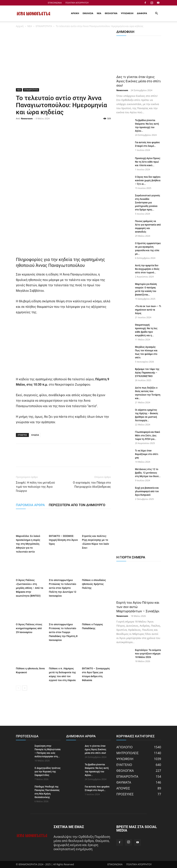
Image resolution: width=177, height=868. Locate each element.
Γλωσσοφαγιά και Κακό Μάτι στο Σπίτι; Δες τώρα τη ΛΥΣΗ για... (147, 436)
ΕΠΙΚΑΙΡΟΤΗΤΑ (44, 26)
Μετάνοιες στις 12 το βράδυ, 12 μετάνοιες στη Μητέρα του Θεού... (148, 473)
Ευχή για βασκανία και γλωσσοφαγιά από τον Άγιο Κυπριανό (147, 491)
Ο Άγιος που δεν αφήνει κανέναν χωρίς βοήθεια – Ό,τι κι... (148, 180)
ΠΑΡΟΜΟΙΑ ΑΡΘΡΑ (30, 505)
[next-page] (25, 688)
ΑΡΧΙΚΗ (75, 13)
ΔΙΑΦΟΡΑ (142, 13)
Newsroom (27, 118)
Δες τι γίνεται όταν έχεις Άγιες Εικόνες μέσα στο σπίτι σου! (139, 81)
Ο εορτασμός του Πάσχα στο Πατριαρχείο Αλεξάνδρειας (92, 485)
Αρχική (20, 26)
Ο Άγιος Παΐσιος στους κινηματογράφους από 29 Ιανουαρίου (29, 628)
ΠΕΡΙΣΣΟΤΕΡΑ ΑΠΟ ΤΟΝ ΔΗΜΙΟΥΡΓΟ (77, 505)
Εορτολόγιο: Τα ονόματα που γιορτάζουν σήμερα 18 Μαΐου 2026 (148, 654)
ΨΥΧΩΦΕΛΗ (127, 13)
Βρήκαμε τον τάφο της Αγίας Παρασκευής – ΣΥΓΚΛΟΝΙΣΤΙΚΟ (147, 373)
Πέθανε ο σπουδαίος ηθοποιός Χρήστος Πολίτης (94, 584)
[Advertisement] (63, 59)
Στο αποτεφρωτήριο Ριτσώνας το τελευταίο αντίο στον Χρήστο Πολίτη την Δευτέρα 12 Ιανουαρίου (62, 588)
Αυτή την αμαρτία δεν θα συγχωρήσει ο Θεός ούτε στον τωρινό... (147, 269)
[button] (156, 13)
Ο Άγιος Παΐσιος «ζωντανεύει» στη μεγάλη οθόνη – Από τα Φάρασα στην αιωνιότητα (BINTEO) (30, 588)
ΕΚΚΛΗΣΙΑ (88, 13)
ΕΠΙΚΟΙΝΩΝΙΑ (55, 3)
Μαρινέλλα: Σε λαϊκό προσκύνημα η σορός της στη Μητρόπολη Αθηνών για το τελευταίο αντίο (28, 544)
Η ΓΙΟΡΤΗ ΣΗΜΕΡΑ (131, 557)
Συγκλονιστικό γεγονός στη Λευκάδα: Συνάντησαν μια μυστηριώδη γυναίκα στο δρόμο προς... (148, 203)
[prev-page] (18, 688)
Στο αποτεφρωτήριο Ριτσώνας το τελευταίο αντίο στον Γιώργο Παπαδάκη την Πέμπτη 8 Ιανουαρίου (63, 632)
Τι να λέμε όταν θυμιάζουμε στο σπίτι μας (147, 454)
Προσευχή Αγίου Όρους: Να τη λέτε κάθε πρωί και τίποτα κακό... (148, 162)
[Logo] (34, 13)
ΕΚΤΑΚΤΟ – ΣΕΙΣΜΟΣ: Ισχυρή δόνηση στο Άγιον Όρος (63, 540)
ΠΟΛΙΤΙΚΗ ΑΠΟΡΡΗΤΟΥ (77, 3)
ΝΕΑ (99, 13)
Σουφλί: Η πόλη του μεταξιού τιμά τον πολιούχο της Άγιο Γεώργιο (35, 487)
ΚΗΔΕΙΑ (35, 435)
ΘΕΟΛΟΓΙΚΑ (111, 13)
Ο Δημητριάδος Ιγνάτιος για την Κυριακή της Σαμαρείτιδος (47, 772)
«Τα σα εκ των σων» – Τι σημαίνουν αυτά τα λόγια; (148, 310)
